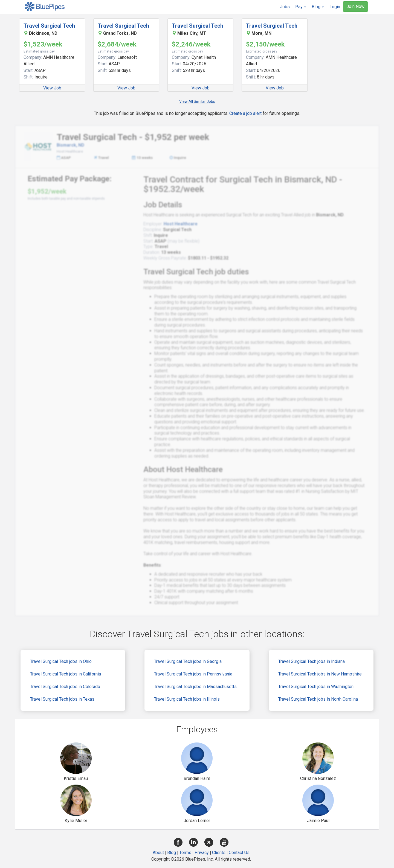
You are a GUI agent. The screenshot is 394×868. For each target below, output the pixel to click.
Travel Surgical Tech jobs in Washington (316, 687)
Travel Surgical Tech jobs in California (66, 674)
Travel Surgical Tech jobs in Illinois (187, 699)
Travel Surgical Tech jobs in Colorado (65, 687)
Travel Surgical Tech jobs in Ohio (61, 661)
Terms (185, 853)
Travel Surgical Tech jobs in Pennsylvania (193, 674)
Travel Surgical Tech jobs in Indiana (312, 661)
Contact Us (239, 853)
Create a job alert (245, 113)
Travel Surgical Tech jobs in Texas (62, 699)
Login (335, 7)
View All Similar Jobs (197, 101)
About (158, 853)
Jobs (285, 7)
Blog (172, 853)
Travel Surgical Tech (49, 26)
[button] (301, 7)
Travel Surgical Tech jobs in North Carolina (318, 699)
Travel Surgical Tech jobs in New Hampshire (320, 674)
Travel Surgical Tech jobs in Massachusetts (195, 687)
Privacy (202, 853)
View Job (52, 88)
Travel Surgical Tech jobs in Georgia (188, 661)
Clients (219, 853)
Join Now (355, 6)
